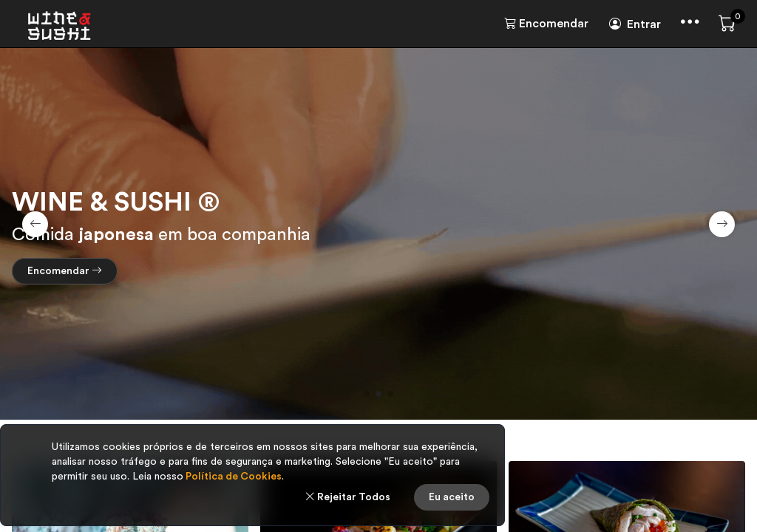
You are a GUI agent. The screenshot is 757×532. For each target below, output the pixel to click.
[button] (367, 394)
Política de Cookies (232, 477)
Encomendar (546, 24)
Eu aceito (452, 497)
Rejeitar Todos (347, 497)
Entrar (635, 24)
